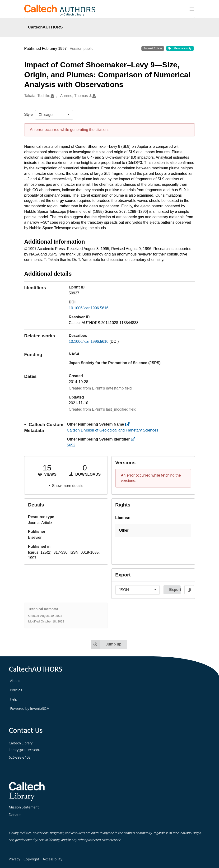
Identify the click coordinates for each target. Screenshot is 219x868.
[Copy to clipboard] (189, 590)
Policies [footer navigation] (16, 690)
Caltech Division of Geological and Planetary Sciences (113, 430)
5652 (71, 445)
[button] (153, 531)
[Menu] (192, 9)
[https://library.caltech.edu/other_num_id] (134, 439)
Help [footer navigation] (14, 700)
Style (28, 114)
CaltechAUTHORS (45, 27)
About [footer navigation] (15, 681)
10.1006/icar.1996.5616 (89, 308)
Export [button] (175, 590)
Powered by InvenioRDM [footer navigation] (30, 709)
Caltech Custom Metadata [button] (44, 427)
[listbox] (54, 115)
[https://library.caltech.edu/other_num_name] (129, 424)
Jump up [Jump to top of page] (106, 644)
